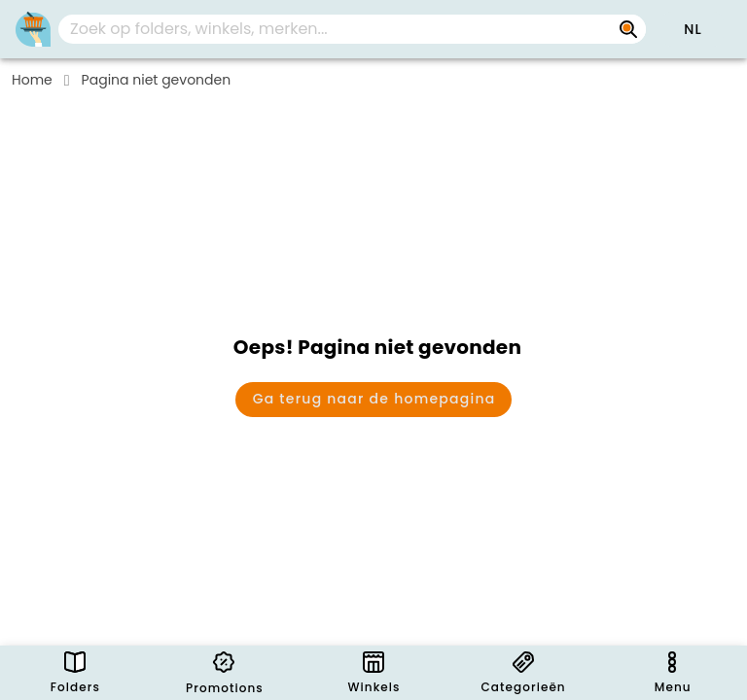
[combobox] (352, 29)
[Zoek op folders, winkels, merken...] (628, 29)
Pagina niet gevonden (157, 80)
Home (32, 80)
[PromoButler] (33, 29)
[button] (693, 29)
